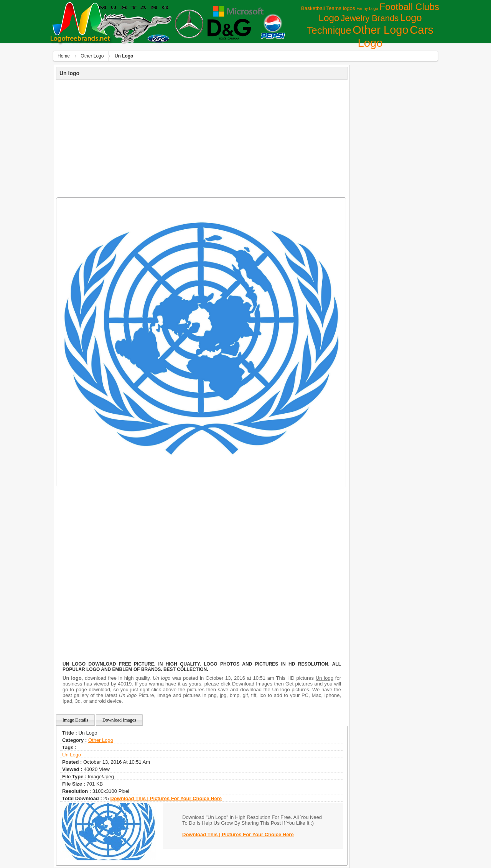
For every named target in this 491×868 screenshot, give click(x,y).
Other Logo (380, 30)
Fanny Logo (367, 8)
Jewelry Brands (370, 18)
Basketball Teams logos (328, 8)
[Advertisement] (202, 138)
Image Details (75, 720)
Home (64, 56)
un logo (72, 755)
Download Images (119, 720)
